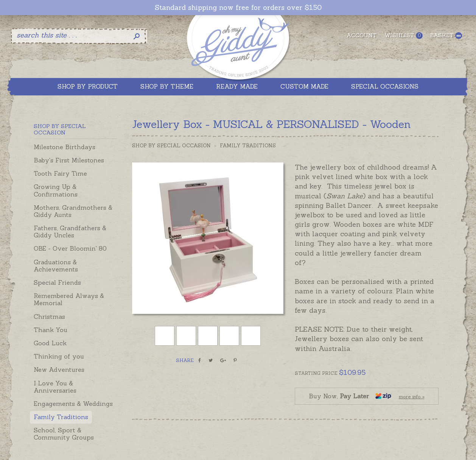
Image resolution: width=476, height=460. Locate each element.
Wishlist (404, 35)
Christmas (49, 317)
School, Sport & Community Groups (64, 434)
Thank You (51, 330)
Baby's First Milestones (69, 160)
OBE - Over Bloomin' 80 (70, 248)
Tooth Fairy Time (60, 173)
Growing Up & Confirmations (56, 190)
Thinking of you (59, 356)
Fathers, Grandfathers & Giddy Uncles (70, 232)
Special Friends (57, 282)
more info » (412, 397)
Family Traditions (61, 417)
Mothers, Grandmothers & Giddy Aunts (73, 211)
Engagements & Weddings (73, 404)
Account (362, 35)
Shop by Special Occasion (171, 146)
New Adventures (59, 370)
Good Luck (50, 343)
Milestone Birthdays (65, 147)
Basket (446, 35)
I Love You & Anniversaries (55, 387)
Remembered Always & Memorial (69, 299)
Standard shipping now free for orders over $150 (238, 8)
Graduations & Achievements (56, 266)
